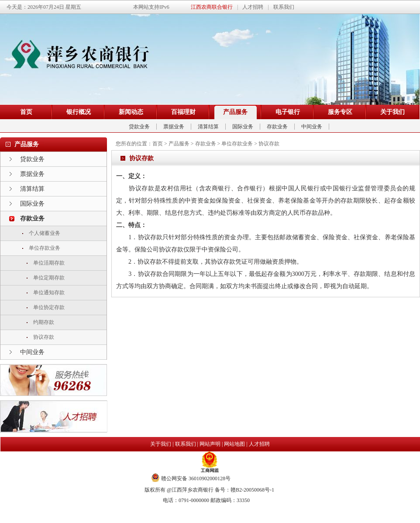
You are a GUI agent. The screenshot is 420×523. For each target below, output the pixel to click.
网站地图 (234, 444)
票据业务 (174, 127)
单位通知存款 (49, 292)
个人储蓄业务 (45, 233)
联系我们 (186, 444)
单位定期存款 (49, 278)
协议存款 (44, 337)
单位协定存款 (49, 307)
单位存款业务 (45, 248)
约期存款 (44, 322)
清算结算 (208, 127)
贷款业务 (139, 127)
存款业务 (277, 127)
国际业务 (243, 127)
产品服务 (179, 144)
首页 (158, 144)
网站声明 (210, 444)
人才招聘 (259, 444)
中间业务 (312, 127)
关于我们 (161, 444)
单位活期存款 (49, 263)
